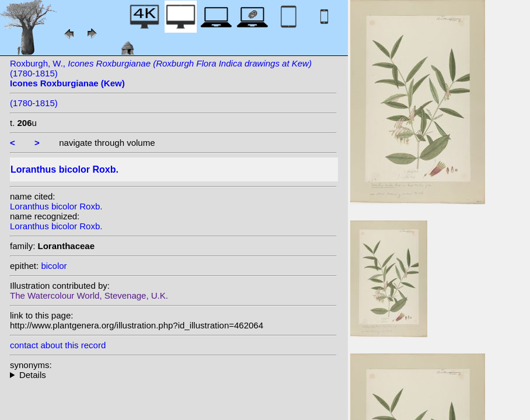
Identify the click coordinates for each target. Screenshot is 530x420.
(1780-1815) (34, 103)
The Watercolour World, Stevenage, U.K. (89, 295)
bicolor (54, 266)
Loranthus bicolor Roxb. (56, 206)
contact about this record (58, 345)
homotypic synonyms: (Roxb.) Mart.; (173, 375)
